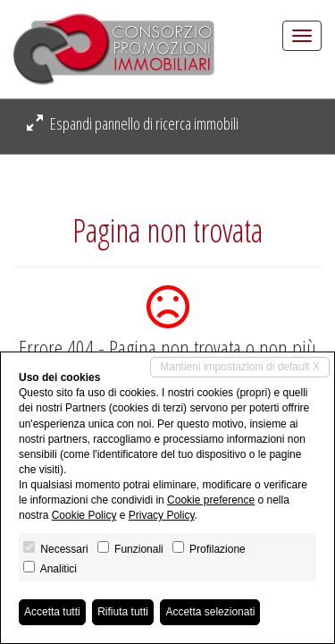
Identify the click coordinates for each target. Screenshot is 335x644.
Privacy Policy (162, 515)
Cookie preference (211, 500)
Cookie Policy (84, 515)
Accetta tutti (52, 612)
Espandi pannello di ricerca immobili (133, 123)
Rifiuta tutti (123, 612)
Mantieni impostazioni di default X (240, 367)
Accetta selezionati (210, 612)
